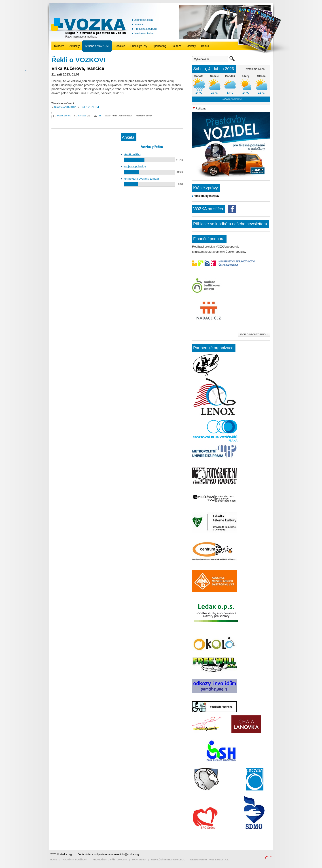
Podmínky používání (75, 860)
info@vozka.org (130, 854)
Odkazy (191, 46)
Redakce (120, 46)
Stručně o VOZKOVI (97, 46)
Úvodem (59, 46)
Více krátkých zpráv (207, 196)
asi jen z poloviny (135, 166)
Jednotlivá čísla (144, 20)
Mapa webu (139, 860)
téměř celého (132, 154)
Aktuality (75, 46)
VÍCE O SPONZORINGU (254, 334)
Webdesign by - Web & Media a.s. (209, 860)
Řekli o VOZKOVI (89, 107)
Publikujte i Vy (139, 46)
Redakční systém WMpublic (168, 860)
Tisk (100, 116)
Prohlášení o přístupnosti (110, 860)
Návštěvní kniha (144, 33)
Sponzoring (159, 46)
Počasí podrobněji (232, 99)
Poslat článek (64, 116)
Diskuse (82, 116)
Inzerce (139, 24)
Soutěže (176, 46)
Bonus (205, 46)
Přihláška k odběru (145, 29)
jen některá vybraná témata (141, 179)
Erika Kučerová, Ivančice (78, 68)
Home (54, 860)
